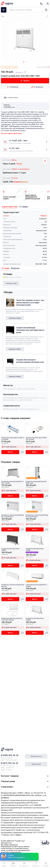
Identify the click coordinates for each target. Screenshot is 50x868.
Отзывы (6, 268)
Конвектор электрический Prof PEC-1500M (12, 482)
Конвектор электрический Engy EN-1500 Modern (13, 516)
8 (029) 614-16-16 (10, 755)
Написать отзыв (11, 283)
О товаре (24, 207)
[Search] (46, 10)
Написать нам (36, 764)
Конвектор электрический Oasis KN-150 (13, 586)
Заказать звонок (36, 756)
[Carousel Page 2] (25, 62)
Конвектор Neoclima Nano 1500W (35, 619)
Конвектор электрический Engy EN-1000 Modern (37, 516)
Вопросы (15, 268)
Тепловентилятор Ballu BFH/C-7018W (37, 586)
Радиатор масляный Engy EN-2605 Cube (36, 482)
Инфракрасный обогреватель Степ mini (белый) (12, 619)
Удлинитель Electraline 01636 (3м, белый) (36, 439)
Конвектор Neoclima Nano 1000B (10, 550)
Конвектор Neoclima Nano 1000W (35, 550)
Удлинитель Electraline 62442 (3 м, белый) (13, 439)
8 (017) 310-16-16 (9, 763)
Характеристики (10, 207)
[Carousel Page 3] (26, 62)
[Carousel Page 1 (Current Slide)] (24, 62)
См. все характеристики (11, 133)
